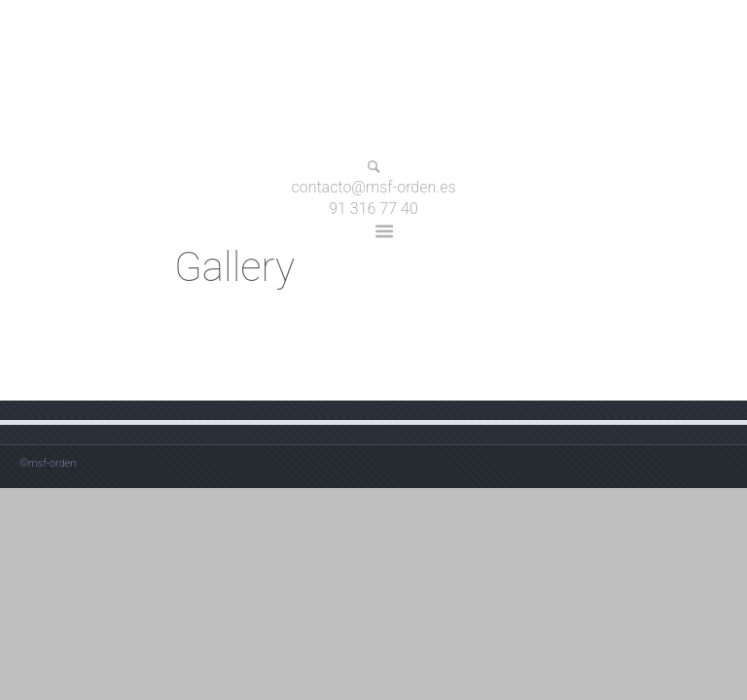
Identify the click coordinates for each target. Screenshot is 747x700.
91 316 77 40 (373, 209)
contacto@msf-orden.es (373, 188)
